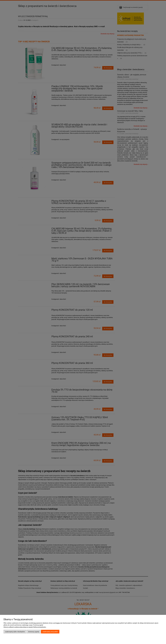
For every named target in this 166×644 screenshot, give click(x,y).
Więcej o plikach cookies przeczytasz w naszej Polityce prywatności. (25, 627)
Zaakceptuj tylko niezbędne (15, 632)
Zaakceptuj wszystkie (50, 632)
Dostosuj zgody (34, 632)
